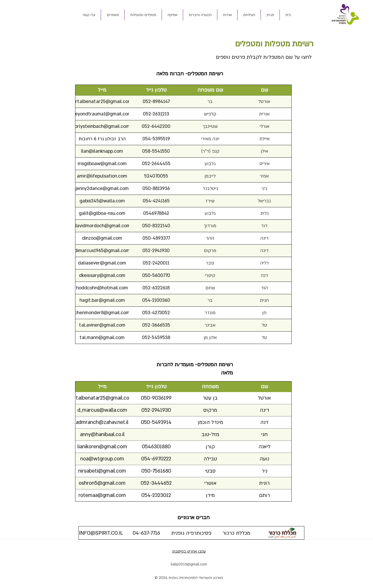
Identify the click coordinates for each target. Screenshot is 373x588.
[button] (227, 15)
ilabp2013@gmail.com (189, 564)
